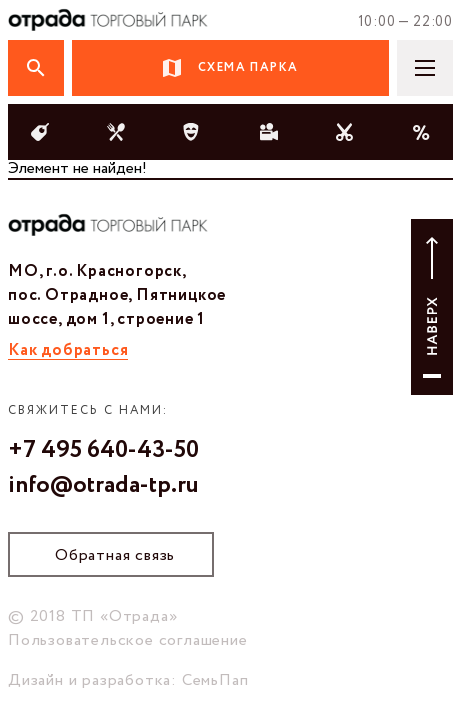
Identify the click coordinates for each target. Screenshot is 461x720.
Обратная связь (115, 555)
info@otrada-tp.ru (103, 486)
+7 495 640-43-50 (103, 451)
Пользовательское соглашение (128, 640)
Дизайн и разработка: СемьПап (128, 680)
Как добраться (68, 350)
